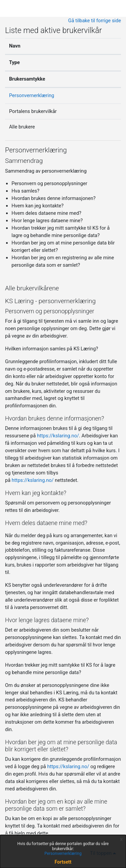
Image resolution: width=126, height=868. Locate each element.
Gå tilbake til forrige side (95, 21)
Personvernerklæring (32, 95)
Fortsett (63, 862)
